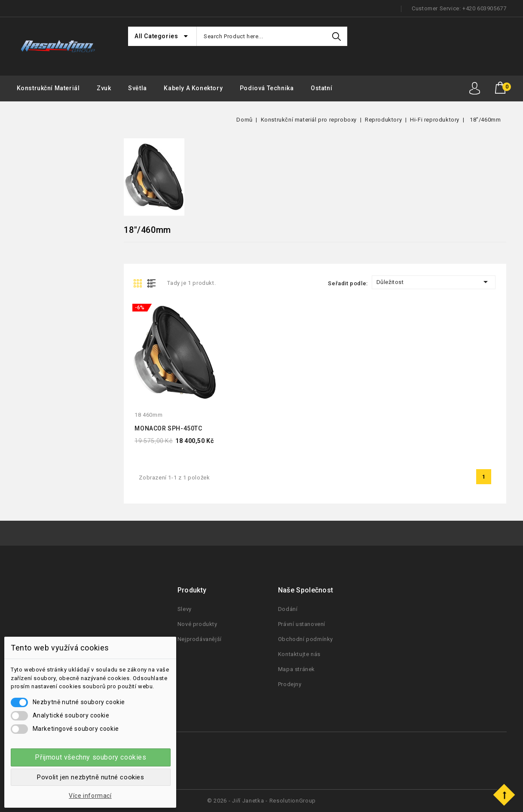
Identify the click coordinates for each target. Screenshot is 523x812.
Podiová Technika (267, 88)
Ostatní (321, 88)
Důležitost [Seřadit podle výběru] (434, 282)
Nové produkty (197, 624)
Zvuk (104, 88)
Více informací (90, 796)
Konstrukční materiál (48, 88)
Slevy (185, 609)
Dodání (288, 609)
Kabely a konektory (193, 88)
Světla (138, 88)
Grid (139, 283)
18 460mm (148, 415)
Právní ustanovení (302, 624)
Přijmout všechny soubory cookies (90, 757)
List (153, 283)
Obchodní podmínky (306, 639)
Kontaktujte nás (299, 654)
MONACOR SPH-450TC (168, 428)
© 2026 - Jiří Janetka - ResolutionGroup (261, 801)
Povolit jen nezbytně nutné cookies (90, 777)
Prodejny (290, 684)
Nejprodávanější (200, 639)
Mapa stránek (297, 669)
